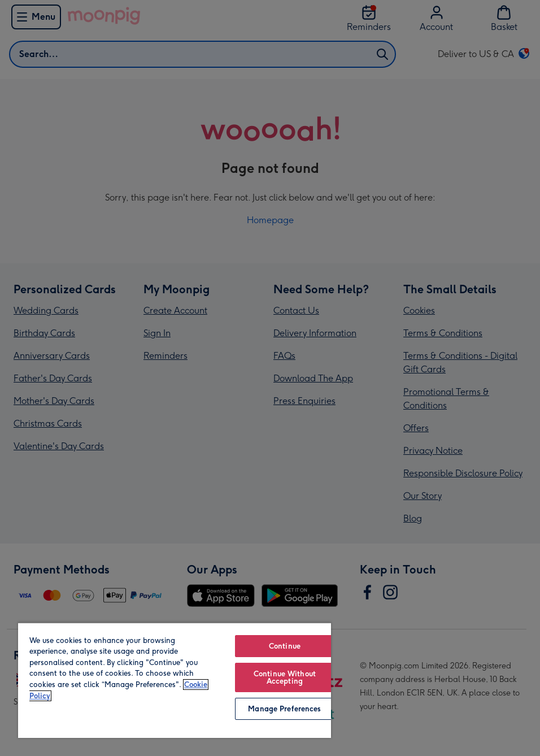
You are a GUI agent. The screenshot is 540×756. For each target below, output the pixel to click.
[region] (175, 680)
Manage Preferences (284, 709)
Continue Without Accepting (285, 677)
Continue (285, 646)
